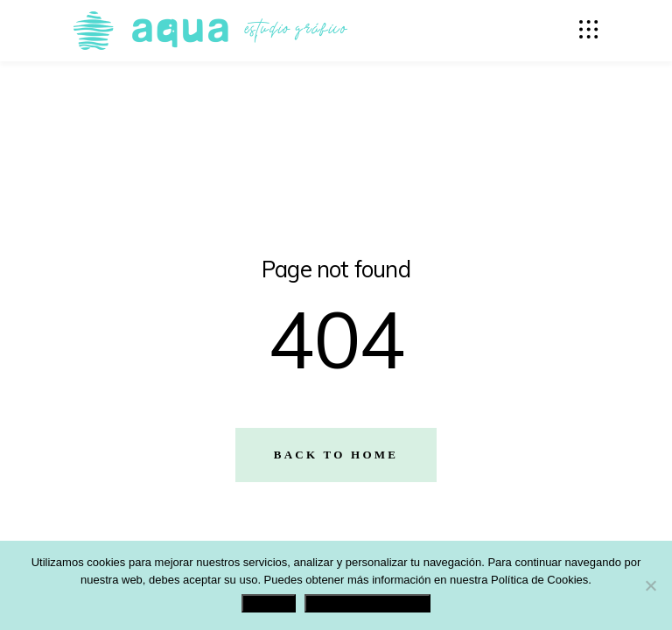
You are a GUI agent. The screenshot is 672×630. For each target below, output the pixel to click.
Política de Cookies (539, 580)
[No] (650, 585)
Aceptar (269, 603)
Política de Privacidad (367, 603)
